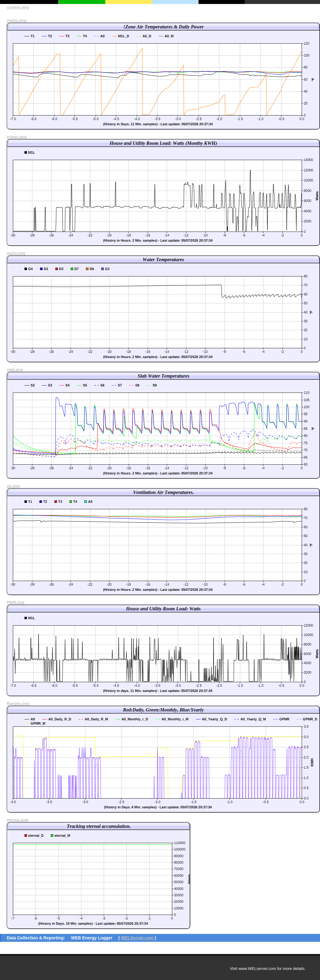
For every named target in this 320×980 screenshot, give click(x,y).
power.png (17, 137)
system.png (18, 7)
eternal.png (17, 820)
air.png (13, 486)
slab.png (15, 369)
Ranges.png (18, 703)
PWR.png (16, 602)
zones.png (17, 20)
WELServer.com (137, 938)
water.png (16, 253)
